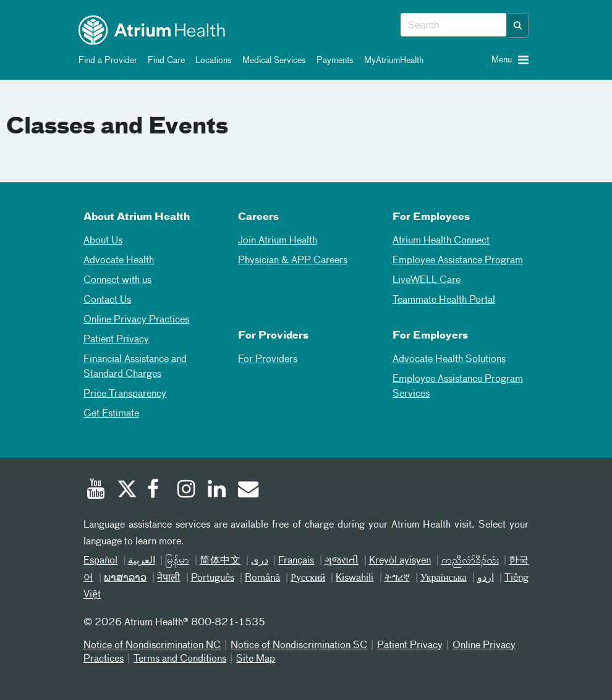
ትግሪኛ (397, 578)
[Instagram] (187, 491)
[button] (518, 25)
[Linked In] (217, 491)
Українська (444, 578)
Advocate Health (119, 261)
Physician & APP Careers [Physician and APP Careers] (293, 261)
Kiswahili (355, 578)
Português (213, 578)
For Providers (268, 360)
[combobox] (453, 25)
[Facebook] (156, 491)
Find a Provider (106, 61)
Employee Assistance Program (458, 261)
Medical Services (272, 61)
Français (296, 561)
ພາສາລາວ (125, 578)
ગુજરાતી (342, 561)
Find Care (164, 61)
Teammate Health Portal (444, 300)
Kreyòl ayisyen (400, 561)
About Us (103, 241)
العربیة (142, 561)
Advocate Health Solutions (449, 360)
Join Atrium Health (278, 241)
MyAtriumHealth (392, 61)
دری (260, 561)
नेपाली (168, 578)
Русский (308, 578)
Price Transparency (125, 394)
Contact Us (107, 300)
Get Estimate (111, 414)
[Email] (247, 491)
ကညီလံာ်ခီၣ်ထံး (470, 561)
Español (100, 561)
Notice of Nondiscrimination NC (152, 646)
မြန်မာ (177, 561)
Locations (211, 61)
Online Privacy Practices (136, 320)
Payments (333, 61)
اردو (486, 578)
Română (262, 578)
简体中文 (220, 561)
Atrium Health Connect (441, 241)
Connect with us (117, 280)
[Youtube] (96, 491)
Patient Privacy (116, 340)
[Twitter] (126, 491)
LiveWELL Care (427, 280)
